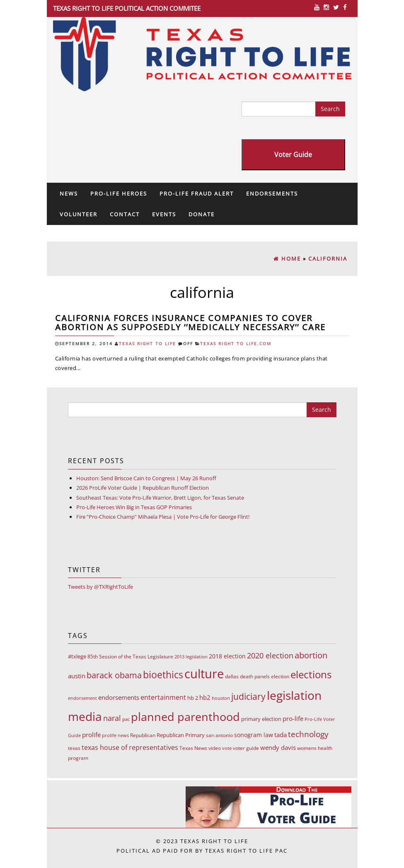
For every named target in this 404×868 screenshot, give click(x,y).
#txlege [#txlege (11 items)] (77, 656)
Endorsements (272, 193)
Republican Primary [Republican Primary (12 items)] (181, 735)
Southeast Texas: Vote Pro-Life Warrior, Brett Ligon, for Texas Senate (160, 498)
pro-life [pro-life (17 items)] (293, 718)
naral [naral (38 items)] (112, 718)
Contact (125, 214)
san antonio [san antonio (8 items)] (219, 735)
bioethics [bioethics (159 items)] (163, 675)
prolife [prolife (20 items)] (91, 735)
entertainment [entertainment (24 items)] (163, 697)
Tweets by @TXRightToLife (100, 587)
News (69, 193)
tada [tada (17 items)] (281, 735)
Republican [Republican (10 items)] (143, 735)
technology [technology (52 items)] (308, 734)
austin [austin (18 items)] (77, 676)
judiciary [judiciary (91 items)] (248, 696)
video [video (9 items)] (215, 748)
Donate (202, 214)
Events (164, 214)
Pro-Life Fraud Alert (197, 193)
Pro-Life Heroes (119, 193)
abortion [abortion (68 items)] (311, 655)
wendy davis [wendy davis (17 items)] (278, 747)
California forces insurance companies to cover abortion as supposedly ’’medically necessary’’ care (190, 323)
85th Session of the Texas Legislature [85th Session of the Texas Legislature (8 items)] (130, 656)
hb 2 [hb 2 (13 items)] (193, 698)
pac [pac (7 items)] (126, 719)
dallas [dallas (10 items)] (232, 676)
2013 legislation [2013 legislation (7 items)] (191, 656)
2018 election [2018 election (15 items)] (227, 656)
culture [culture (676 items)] (204, 674)
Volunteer (79, 214)
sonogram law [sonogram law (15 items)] (254, 735)
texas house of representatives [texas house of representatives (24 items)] (130, 747)
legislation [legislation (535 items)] (294, 695)
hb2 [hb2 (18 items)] (205, 697)
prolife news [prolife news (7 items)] (115, 735)
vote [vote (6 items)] (227, 748)
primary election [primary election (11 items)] (261, 719)
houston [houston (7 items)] (221, 698)
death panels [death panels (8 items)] (255, 676)
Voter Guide (293, 155)
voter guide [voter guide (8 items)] (246, 748)
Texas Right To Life (148, 344)
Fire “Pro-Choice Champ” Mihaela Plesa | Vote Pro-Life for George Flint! (163, 517)
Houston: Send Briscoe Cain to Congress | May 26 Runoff (146, 478)
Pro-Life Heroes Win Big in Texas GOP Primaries (134, 507)
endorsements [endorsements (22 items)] (119, 697)
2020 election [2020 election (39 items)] (270, 655)
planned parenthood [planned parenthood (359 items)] (185, 717)
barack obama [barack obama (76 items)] (114, 675)
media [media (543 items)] (85, 716)
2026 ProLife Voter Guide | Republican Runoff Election (143, 488)
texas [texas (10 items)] (74, 748)
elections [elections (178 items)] (311, 674)
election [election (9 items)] (280, 676)
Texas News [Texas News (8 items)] (193, 748)
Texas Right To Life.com (236, 344)
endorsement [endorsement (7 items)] (82, 698)
